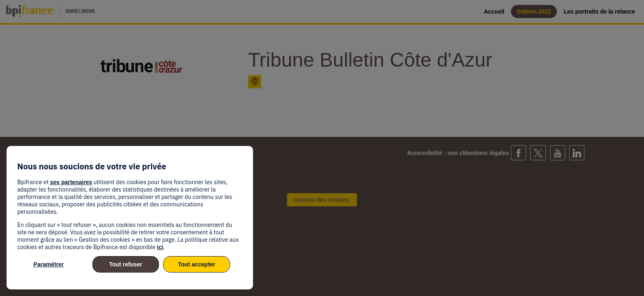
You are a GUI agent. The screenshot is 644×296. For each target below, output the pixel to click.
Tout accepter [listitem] (197, 264)
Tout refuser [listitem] (126, 264)
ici (160, 247)
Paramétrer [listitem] (48, 264)
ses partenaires (71, 182)
